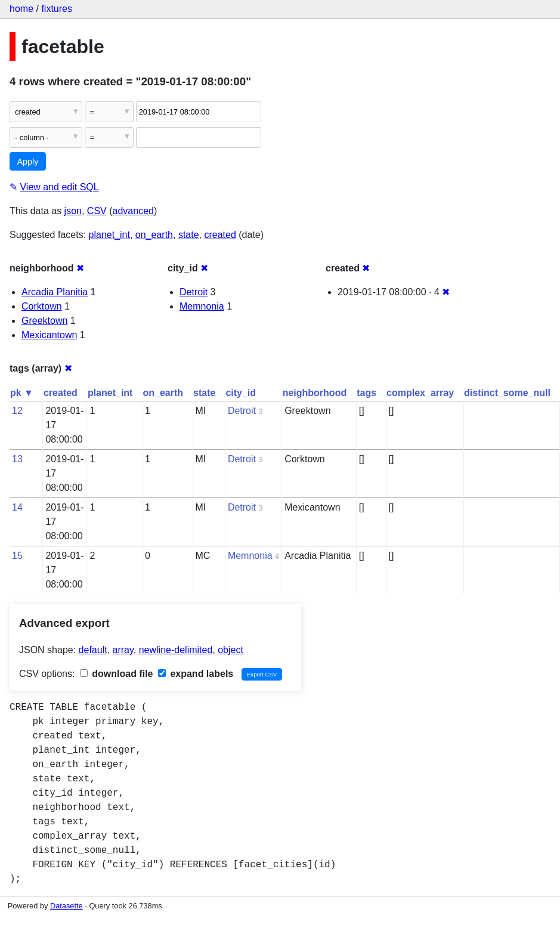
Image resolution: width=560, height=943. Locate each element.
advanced (133, 211)
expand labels (196, 674)
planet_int (109, 235)
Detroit (194, 292)
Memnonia (202, 306)
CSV (97, 211)
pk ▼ (22, 393)
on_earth (154, 235)
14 (17, 507)
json (73, 211)
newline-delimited (176, 650)
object (231, 650)
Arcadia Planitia (55, 292)
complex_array (420, 393)
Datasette (66, 906)
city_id (241, 393)
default (93, 650)
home (21, 9)
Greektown (44, 321)
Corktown (42, 306)
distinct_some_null (507, 393)
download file (117, 674)
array (123, 650)
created (220, 235)
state (189, 235)
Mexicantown (49, 335)
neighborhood (315, 393)
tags (366, 393)
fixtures (57, 9)
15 (17, 556)
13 (17, 459)
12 (17, 411)
